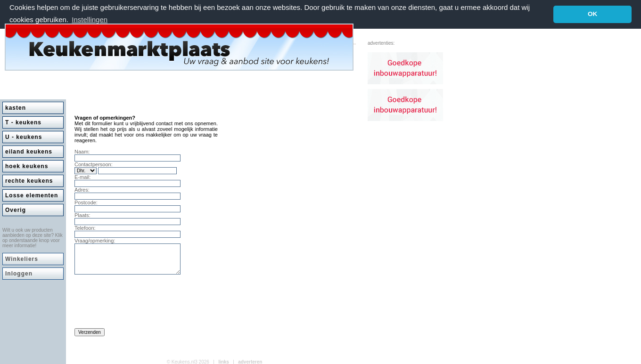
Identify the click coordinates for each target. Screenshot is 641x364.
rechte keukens (29, 180)
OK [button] (592, 14)
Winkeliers (22, 259)
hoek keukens (27, 166)
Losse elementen (32, 195)
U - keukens (24, 137)
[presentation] (146, 304)
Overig (16, 210)
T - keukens (23, 122)
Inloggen (19, 273)
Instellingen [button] (90, 20)
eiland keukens (29, 151)
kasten (16, 107)
